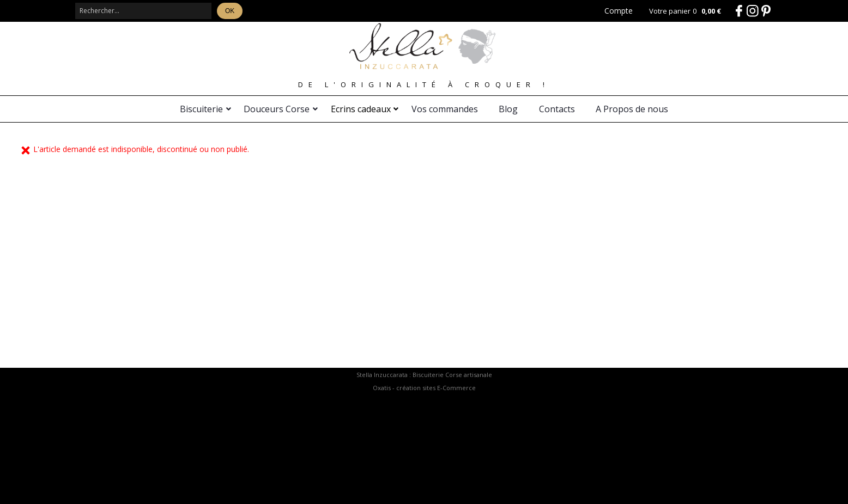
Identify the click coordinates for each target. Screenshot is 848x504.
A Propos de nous (632, 109)
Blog (508, 109)
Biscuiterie (201, 109)
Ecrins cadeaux (361, 109)
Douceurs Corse (277, 109)
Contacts (557, 109)
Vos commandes (445, 109)
